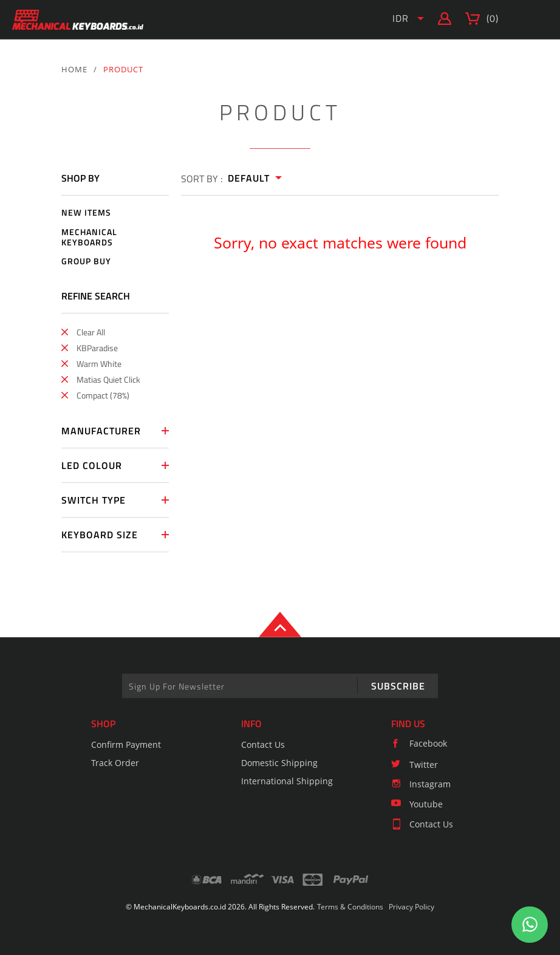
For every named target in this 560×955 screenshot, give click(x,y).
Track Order (115, 763)
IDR (401, 18)
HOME (74, 69)
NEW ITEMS (86, 213)
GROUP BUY (86, 262)
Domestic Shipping (279, 763)
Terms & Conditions (350, 907)
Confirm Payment (126, 744)
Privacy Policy (411, 907)
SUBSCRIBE (398, 686)
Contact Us (263, 744)
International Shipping (287, 781)
